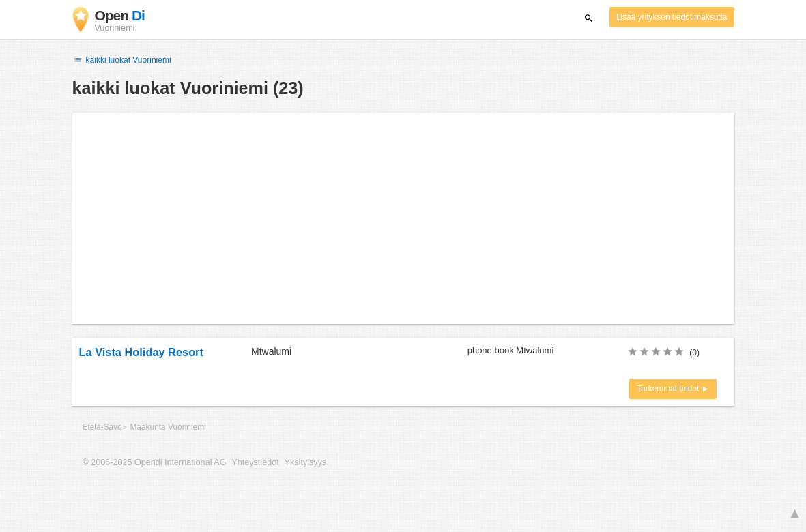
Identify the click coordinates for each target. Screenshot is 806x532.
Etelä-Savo (102, 427)
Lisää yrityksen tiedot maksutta (672, 17)
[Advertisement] (403, 218)
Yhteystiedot (255, 462)
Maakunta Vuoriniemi (168, 427)
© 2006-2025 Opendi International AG (155, 462)
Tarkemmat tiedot (669, 389)
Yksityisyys (306, 462)
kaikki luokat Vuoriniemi (122, 60)
